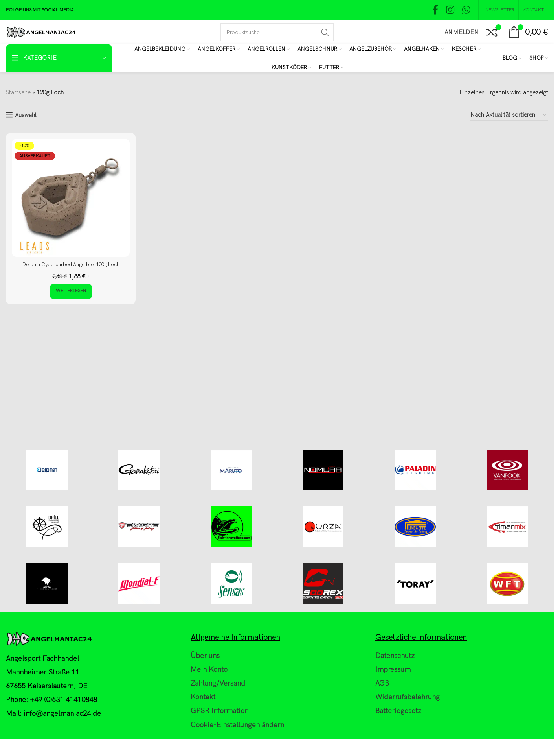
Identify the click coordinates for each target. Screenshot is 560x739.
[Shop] (539, 58)
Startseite (18, 92)
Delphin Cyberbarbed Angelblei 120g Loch (71, 264)
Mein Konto (209, 735)
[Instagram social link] (450, 10)
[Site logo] (41, 32)
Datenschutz (395, 721)
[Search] (277, 32)
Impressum (393, 735)
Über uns (205, 721)
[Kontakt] (533, 10)
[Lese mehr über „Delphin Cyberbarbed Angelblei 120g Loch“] (71, 291)
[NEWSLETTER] (498, 10)
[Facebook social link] (435, 10)
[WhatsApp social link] (466, 10)
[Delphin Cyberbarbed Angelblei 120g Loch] (71, 198)
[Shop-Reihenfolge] (509, 115)
